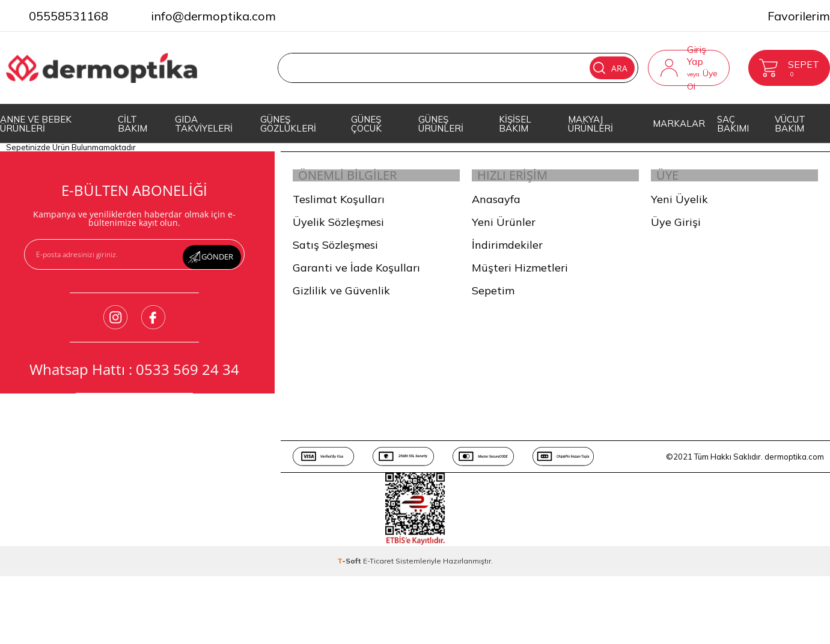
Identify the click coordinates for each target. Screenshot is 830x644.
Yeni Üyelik (679, 207)
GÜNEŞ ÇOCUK (366, 124)
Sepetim (493, 298)
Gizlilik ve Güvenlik (341, 298)
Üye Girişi (676, 230)
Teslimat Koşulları (339, 207)
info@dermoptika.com (213, 16)
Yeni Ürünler (504, 230)
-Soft (350, 569)
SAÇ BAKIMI (733, 124)
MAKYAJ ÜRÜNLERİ (590, 124)
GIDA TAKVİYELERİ (204, 124)
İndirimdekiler (507, 253)
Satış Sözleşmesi (335, 253)
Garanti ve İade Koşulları (356, 275)
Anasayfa (496, 207)
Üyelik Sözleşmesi (338, 230)
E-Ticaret (378, 569)
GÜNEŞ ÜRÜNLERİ (441, 124)
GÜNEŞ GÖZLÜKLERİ (288, 124)
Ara (589, 68)
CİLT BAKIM (133, 124)
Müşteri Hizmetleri (520, 275)
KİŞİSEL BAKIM (515, 124)
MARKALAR (679, 123)
